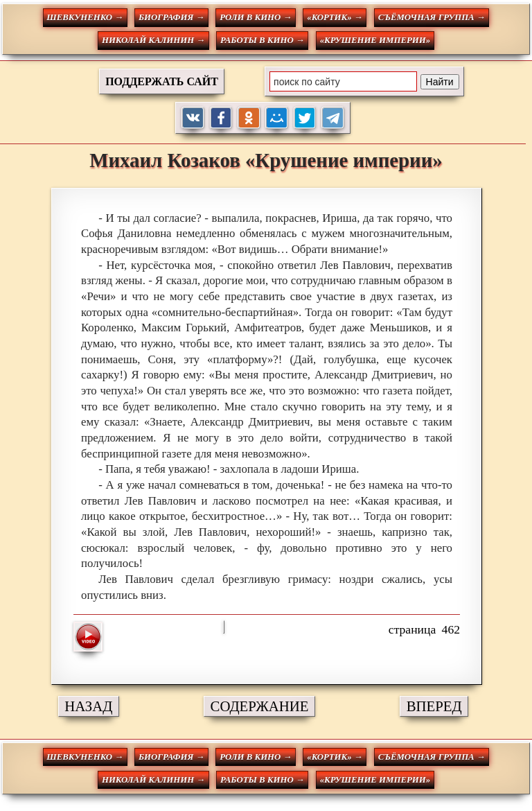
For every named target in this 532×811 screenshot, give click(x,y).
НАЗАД (88, 706)
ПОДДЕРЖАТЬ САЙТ (162, 81)
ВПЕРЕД (434, 706)
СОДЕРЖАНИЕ (260, 706)
